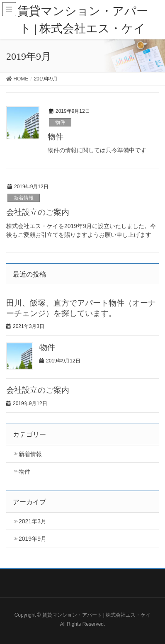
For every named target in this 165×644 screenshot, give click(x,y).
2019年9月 (33, 539)
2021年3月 (33, 521)
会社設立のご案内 (38, 212)
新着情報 (24, 198)
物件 (60, 122)
